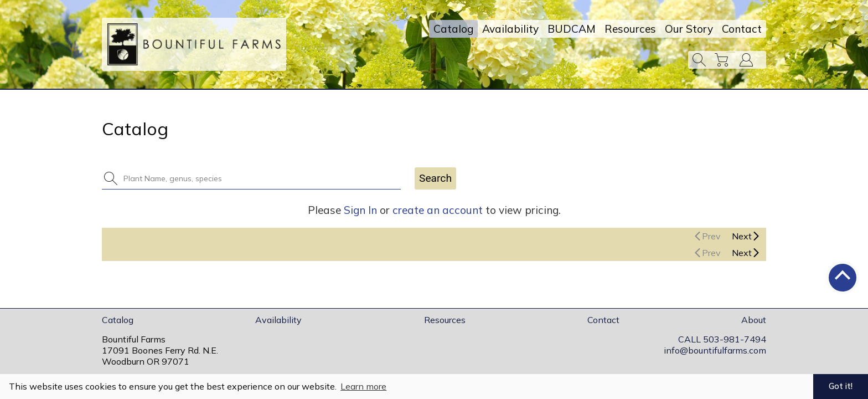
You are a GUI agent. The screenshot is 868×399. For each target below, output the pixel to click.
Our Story (689, 29)
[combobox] (258, 178)
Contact (742, 29)
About (754, 320)
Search (435, 178)
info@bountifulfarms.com (715, 350)
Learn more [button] (363, 386)
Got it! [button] (841, 386)
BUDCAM (572, 29)
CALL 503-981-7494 (722, 339)
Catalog (453, 29)
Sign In (360, 210)
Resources (630, 29)
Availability (510, 29)
